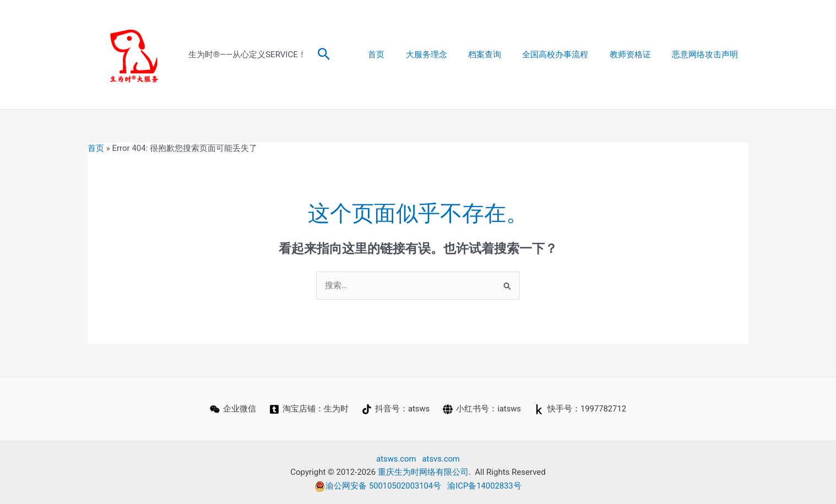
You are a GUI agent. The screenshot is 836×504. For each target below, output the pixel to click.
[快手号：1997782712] (580, 409)
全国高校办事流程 (567, 55)
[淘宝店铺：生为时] (308, 409)
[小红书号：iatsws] (482, 409)
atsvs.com (441, 459)
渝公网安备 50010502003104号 (378, 486)
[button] (324, 55)
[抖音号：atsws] (395, 409)
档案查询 (501, 55)
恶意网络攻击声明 (707, 55)
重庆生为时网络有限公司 (423, 473)
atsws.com (396, 459)
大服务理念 (447, 55)
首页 (401, 55)
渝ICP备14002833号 (485, 486)
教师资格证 (637, 55)
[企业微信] (232, 409)
